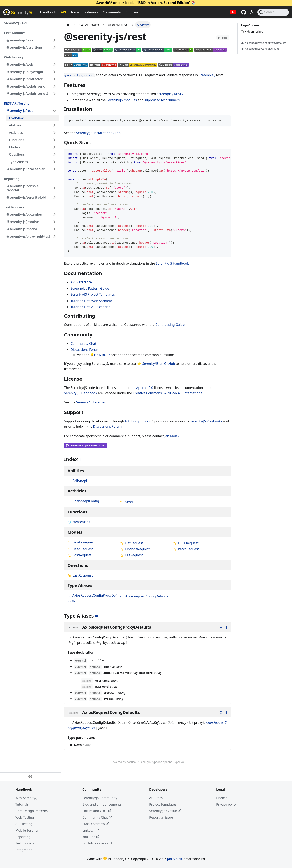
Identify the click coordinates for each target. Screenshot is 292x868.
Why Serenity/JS (27, 798)
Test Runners (14, 207)
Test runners (25, 843)
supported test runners (162, 100)
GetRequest (132, 543)
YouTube (91, 837)
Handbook (48, 12)
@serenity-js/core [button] (20, 40)
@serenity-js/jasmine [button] (23, 222)
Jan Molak (172, 436)
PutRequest (132, 555)
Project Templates (163, 804)
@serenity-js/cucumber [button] (24, 214)
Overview (16, 118)
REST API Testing (17, 103)
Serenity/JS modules (122, 100)
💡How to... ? (100, 355)
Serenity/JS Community (100, 798)
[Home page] (68, 25)
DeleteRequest (81, 542)
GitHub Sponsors (138, 421)
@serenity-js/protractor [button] (25, 79)
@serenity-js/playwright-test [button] (28, 236)
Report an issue (161, 817)
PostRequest (79, 555)
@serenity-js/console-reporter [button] (23, 188)
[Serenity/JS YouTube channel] (233, 12)
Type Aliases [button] (18, 162)
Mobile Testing (27, 830)
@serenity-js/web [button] (20, 64)
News (75, 12)
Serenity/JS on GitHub (159, 364)
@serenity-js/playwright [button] (25, 72)
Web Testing (13, 57)
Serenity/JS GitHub (165, 811)
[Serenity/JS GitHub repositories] (244, 12)
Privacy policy (226, 804)
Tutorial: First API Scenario (91, 307)
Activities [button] (16, 133)
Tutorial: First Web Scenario (91, 301)
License (222, 798)
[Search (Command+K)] (273, 12)
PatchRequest (186, 549)
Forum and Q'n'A (97, 811)
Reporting (12, 179)
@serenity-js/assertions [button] (25, 47)
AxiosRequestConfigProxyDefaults (264, 43)
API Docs (156, 798)
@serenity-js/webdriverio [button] (26, 86)
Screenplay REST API (172, 94)
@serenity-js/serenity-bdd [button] (26, 197)
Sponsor (132, 12)
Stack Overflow (96, 824)
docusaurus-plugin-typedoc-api (147, 762)
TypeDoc (179, 762)
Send (127, 502)
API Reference (81, 282)
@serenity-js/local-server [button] (26, 169)
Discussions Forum (85, 350)
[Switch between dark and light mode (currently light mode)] (252, 12)
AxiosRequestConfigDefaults (144, 596)
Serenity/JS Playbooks (206, 421)
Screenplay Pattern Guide (90, 288)
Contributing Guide (170, 325)
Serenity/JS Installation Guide (98, 133)
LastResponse (81, 575)
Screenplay (207, 75)
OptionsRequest (135, 549)
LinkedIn (91, 830)
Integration (24, 850)
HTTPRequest (186, 543)
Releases (91, 12)
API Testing (24, 824)
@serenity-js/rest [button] (20, 111)
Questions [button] (17, 154)
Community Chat (83, 344)
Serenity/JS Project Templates (93, 294)
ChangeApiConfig (83, 501)
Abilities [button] (15, 125)
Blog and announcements (102, 804)
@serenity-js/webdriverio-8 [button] (27, 94)
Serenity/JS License (90, 402)
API (63, 12)
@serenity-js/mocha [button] (22, 229)
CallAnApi (77, 481)
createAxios (79, 522)
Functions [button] (16, 140)
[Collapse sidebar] (30, 776)
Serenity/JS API (15, 23)
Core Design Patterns (32, 811)
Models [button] (15, 147)
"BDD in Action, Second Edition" (164, 3)
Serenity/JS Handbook (172, 263)
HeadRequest (80, 549)
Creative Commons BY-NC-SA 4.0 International (168, 393)
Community (112, 12)
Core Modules (15, 33)
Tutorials (22, 804)
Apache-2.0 (145, 388)
